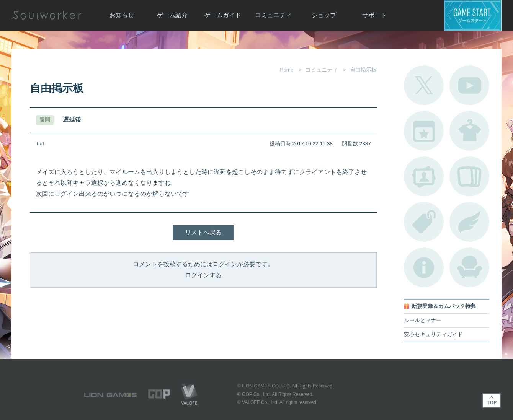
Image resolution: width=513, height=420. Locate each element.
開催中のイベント (424, 131)
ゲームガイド (223, 15)
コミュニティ (273, 15)
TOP (492, 400)
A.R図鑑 (469, 176)
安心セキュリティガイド (433, 335)
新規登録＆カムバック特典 (444, 306)
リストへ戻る (203, 232)
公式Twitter (424, 85)
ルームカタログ (469, 267)
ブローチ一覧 (469, 222)
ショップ (324, 15)
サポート (374, 15)
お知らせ (122, 15)
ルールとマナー (423, 320)
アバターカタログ (469, 131)
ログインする (203, 275)
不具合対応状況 (424, 267)
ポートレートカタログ (424, 176)
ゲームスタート (473, 15)
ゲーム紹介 (172, 15)
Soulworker (47, 15)
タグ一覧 (424, 222)
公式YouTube (469, 85)
